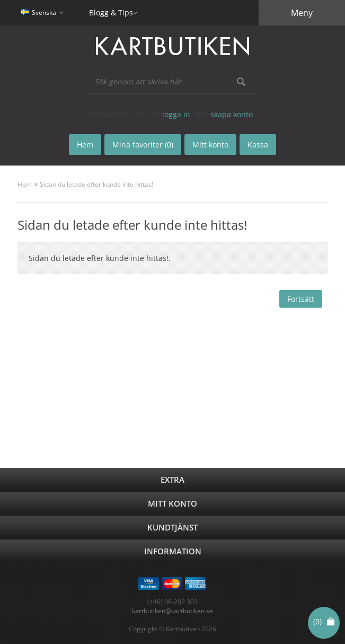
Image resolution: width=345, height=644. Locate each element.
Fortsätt (301, 299)
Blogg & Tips (111, 12)
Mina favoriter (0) (143, 145)
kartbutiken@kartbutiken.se (172, 611)
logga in (176, 114)
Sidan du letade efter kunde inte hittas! (96, 184)
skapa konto (232, 114)
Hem (25, 184)
